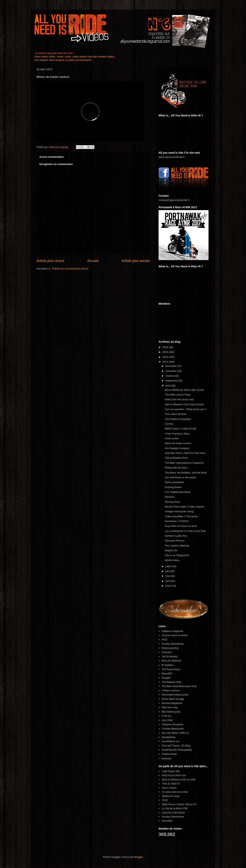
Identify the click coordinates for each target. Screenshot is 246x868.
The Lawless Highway (177, 546)
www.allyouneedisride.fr (172, 157)
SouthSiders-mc (170, 741)
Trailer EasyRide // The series (181, 516)
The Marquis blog (171, 682)
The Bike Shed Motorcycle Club (179, 686)
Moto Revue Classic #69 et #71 (179, 804)
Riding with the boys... (177, 468)
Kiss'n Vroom (169, 788)
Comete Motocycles (173, 729)
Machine (169, 497)
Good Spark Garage (173, 699)
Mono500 (167, 674)
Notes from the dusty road (179, 399)
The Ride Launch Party (177, 395)
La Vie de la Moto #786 (175, 808)
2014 (166, 357)
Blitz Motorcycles (171, 712)
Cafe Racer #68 (171, 771)
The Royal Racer (171, 669)
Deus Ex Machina (171, 661)
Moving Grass (172, 502)
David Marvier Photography (177, 750)
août (168, 386)
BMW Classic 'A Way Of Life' (181, 429)
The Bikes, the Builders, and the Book (186, 473)
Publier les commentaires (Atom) (70, 269)
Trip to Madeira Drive (176, 458)
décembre (171, 366)
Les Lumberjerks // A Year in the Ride (185, 531)
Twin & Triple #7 (171, 784)
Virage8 (166, 678)
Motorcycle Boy (170, 648)
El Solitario (168, 665)
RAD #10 (167, 775)
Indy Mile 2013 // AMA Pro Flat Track (185, 453)
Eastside (166, 758)
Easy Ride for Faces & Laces (181, 526)
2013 (166, 362)
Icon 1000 (167, 720)
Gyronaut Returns (175, 541)
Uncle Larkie (172, 438)
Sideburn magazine (172, 631)
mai (168, 576)
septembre (172, 381)
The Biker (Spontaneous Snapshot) (184, 463)
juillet (169, 566)
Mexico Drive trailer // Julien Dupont (184, 507)
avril (168, 581)
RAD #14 (181, 775)
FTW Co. (167, 716)
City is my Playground (177, 555)
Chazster (167, 652)
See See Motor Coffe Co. (176, 733)
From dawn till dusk (175, 414)
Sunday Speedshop (172, 644)
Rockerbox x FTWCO (177, 521)
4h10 (164, 640)
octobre (170, 376)
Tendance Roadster (172, 724)
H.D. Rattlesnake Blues (178, 492)
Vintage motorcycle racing (179, 511)
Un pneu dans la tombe (175, 635)
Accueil (93, 261)
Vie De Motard (170, 656)
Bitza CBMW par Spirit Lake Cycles (184, 390)
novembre (171, 371)
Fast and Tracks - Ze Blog (176, 746)
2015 (166, 352)
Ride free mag (170, 707)
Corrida (169, 424)
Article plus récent (50, 261)
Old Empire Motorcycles (175, 695)
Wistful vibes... (173, 560)
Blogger (138, 857)
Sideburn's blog (171, 796)
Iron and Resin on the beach (180, 477)
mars (169, 586)
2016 (166, 347)
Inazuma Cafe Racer (173, 813)
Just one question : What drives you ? (186, 409)
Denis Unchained (174, 482)
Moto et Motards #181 (174, 780)
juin (168, 571)
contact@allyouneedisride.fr (174, 200)
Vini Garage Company (177, 448)
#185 (193, 780)
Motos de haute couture (178, 443)
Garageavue (169, 737)
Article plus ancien (136, 261)
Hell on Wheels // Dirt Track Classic (184, 404)
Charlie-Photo (169, 754)
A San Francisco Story (177, 434)
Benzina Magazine (172, 703)
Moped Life (171, 550)
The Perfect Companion (178, 419)
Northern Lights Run (176, 536)
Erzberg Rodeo (173, 487)
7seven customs (171, 690)
